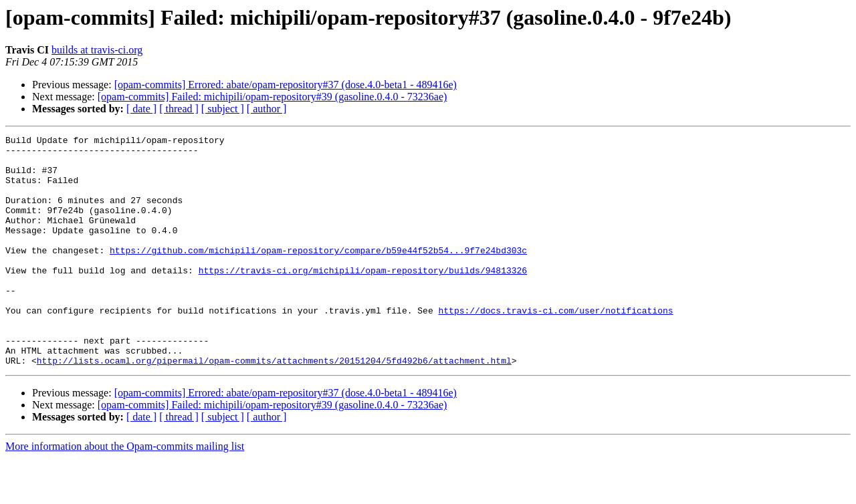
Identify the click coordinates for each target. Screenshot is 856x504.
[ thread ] (179, 109)
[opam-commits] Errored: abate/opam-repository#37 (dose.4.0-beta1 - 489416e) (286, 85)
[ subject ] (223, 109)
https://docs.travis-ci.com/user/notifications (555, 346)
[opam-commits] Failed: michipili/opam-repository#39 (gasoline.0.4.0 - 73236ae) (273, 97)
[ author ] (267, 109)
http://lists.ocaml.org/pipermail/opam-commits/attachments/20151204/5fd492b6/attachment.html (274, 406)
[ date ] (141, 109)
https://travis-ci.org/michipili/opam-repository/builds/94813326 (363, 298)
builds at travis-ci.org (97, 50)
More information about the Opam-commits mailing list (125, 492)
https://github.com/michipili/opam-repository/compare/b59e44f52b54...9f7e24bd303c (318, 274)
